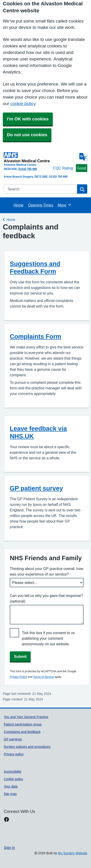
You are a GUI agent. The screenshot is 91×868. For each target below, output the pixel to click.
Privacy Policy (18, 677)
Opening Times (41, 205)
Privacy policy (14, 754)
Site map (10, 794)
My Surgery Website (73, 853)
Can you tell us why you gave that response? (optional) (46, 598)
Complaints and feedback (22, 732)
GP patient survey (36, 488)
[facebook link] (7, 820)
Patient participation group (23, 724)
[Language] (83, 157)
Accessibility (13, 772)
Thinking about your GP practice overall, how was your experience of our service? (47, 571)
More (65, 205)
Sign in (9, 848)
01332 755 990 (28, 169)
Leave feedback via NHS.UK (38, 432)
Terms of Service (43, 677)
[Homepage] (27, 157)
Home (19, 205)
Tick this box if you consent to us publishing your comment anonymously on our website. (48, 638)
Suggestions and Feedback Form (35, 268)
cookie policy (23, 104)
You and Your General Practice (26, 717)
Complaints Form (36, 336)
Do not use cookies (27, 135)
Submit (20, 656)
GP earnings (13, 739)
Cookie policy (13, 779)
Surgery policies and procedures (27, 747)
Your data (11, 786)
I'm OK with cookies (28, 119)
